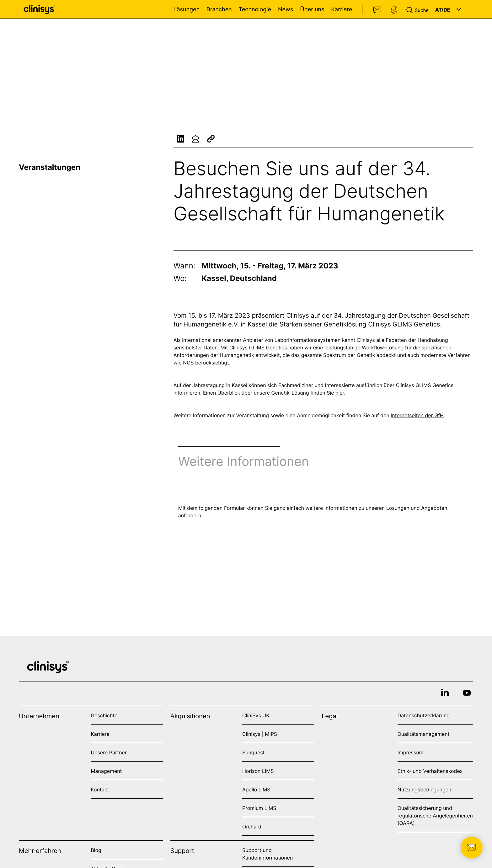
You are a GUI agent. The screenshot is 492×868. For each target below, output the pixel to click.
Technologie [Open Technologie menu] (255, 10)
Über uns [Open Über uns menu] (312, 10)
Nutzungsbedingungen (425, 790)
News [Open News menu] (286, 10)
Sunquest (253, 752)
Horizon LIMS (258, 771)
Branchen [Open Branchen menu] (219, 10)
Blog (96, 850)
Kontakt (377, 10)
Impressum (411, 752)
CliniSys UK (256, 715)
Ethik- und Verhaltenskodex (430, 771)
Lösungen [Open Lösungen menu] (187, 10)
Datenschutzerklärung (424, 715)
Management (106, 771)
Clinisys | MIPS (260, 734)
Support (394, 10)
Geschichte (104, 715)
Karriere (342, 10)
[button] (419, 9)
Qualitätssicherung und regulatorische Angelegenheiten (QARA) (435, 816)
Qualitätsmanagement (424, 734)
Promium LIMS (259, 808)
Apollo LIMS (256, 790)
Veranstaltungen (50, 167)
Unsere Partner (109, 752)
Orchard (252, 827)
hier (340, 394)
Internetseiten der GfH (417, 416)
